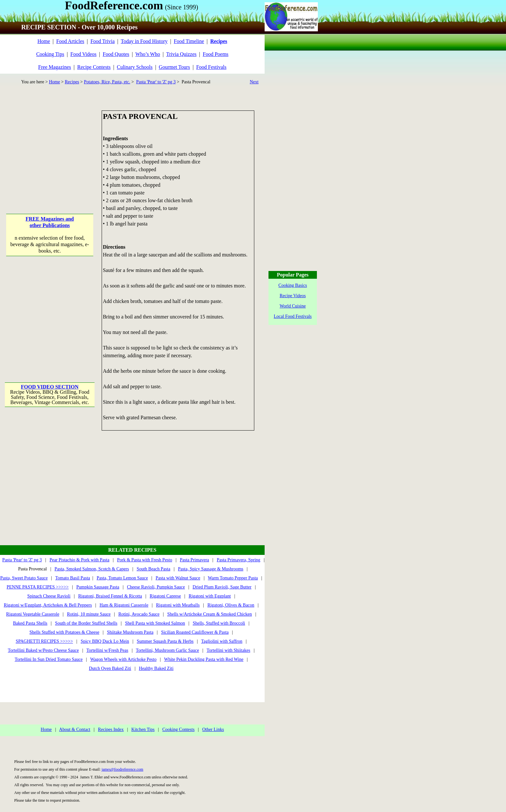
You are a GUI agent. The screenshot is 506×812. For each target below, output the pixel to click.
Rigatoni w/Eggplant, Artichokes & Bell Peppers (48, 605)
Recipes (72, 82)
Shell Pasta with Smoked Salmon (155, 623)
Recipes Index (111, 729)
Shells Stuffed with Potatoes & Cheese (64, 632)
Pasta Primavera (194, 560)
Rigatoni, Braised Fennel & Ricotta (110, 596)
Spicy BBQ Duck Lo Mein (105, 641)
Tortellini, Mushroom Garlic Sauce (167, 650)
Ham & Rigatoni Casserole (124, 605)
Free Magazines (55, 67)
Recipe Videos (293, 296)
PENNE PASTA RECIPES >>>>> (37, 587)
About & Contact (75, 729)
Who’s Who (148, 54)
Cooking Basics (293, 285)
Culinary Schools (135, 67)
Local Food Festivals (293, 316)
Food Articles (70, 41)
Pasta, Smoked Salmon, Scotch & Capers (92, 569)
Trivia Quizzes (181, 54)
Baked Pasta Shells (30, 623)
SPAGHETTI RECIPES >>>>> (44, 641)
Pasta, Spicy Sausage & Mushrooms (211, 569)
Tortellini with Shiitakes (228, 650)
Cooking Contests (178, 729)
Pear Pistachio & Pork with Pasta (79, 560)
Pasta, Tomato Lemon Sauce (122, 578)
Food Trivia (102, 41)
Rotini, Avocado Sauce (139, 614)
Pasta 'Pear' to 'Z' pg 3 (156, 82)
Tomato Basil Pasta (73, 578)
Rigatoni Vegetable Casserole (33, 614)
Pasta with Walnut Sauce (178, 578)
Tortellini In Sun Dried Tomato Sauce (48, 659)
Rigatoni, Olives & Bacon (231, 605)
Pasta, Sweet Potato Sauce (24, 578)
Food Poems (216, 54)
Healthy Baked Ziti (156, 668)
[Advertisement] (50, 151)
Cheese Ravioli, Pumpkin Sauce (156, 587)
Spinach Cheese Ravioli (49, 596)
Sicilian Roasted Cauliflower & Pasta (195, 632)
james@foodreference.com (122, 769)
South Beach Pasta (153, 569)
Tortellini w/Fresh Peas (107, 650)
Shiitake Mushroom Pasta (130, 632)
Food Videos (83, 54)
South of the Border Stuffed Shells (86, 623)
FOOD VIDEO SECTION (50, 387)
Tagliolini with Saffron (222, 641)
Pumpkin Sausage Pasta (98, 587)
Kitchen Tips (143, 729)
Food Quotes (116, 54)
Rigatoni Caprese (165, 596)
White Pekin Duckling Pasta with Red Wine (204, 659)
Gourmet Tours (174, 67)
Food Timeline (189, 41)
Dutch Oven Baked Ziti (110, 668)
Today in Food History (144, 41)
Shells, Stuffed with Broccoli (219, 623)
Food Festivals (211, 67)
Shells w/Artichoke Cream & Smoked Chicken (209, 614)
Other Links (213, 729)
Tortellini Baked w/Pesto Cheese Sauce (43, 650)
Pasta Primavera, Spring (239, 560)
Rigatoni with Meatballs (178, 605)
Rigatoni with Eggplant (210, 596)
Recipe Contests (94, 67)
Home (44, 41)
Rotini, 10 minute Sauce (89, 614)
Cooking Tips (50, 54)
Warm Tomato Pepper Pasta (233, 578)
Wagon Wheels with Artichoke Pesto (123, 659)
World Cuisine (293, 306)
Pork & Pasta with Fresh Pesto (145, 560)
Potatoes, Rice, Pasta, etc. (107, 82)
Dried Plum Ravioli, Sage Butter (222, 587)
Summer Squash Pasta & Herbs (165, 641)
